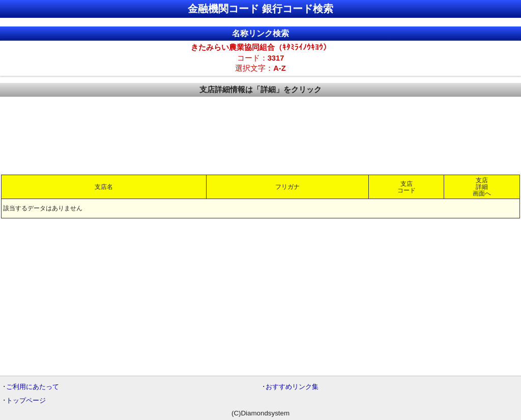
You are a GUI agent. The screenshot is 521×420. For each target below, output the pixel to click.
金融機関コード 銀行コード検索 (260, 9)
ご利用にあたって (33, 387)
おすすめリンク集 (292, 387)
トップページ (26, 400)
